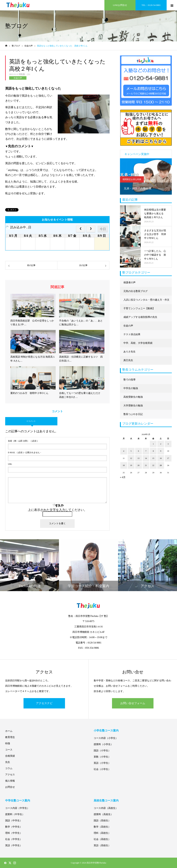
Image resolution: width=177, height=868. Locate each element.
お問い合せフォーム (133, 703)
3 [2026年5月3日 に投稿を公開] (168, 444)
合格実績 (10, 756)
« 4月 (123, 477)
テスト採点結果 (132, 334)
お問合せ (10, 787)
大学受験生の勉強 (133, 406)
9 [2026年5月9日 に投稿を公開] (161, 451)
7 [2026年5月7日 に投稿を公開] (146, 451)
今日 (103, 229)
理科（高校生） (102, 833)
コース (9, 750)
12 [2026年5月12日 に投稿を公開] (131, 458)
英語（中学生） (14, 845)
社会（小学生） (102, 769)
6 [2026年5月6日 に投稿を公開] (138, 451)
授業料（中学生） (15, 814)
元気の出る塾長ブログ (136, 291)
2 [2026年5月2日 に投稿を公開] (161, 444)
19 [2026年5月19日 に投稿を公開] (131, 465)
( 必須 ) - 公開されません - (24, 452)
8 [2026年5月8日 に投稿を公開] (153, 451)
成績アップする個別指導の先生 (140, 317)
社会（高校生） (102, 839)
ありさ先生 (129, 352)
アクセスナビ (44, 703)
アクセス (10, 775)
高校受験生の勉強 (133, 397)
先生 (8, 762)
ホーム (9, 731)
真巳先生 (128, 360)
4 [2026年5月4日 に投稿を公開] (124, 451)
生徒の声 (18, 78)
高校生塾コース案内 (106, 801)
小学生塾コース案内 (106, 731)
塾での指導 (129, 380)
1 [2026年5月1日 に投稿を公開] (153, 444)
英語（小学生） (102, 763)
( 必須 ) (23, 441)
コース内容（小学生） (106, 738)
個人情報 (10, 781)
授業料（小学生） (103, 744)
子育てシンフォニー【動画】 (139, 308)
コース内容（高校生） (106, 808)
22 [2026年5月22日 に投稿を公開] (153, 465)
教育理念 (10, 737)
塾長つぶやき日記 (133, 414)
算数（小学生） (102, 757)
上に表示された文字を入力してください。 (57, 510)
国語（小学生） (102, 751)
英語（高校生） (102, 845)
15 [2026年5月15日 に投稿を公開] (153, 458)
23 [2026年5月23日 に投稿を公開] (161, 465)
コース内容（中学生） (17, 808)
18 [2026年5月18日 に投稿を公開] (124, 465)
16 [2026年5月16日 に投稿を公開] (161, 458)
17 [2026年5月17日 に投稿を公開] (168, 458)
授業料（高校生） (103, 814)
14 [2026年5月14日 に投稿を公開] (146, 458)
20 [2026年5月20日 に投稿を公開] (139, 465)
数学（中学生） (14, 827)
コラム (9, 768)
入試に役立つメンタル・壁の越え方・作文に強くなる (146, 301)
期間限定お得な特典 (132, 179)
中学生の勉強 (131, 388)
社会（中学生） (14, 839)
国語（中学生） (14, 821)
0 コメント (31, 421)
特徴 (8, 743)
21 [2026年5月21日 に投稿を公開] (146, 465)
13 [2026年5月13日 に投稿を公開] (139, 458)
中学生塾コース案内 (18, 801)
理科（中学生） (14, 833)
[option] (146, 176)
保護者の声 (129, 283)
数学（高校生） (102, 827)
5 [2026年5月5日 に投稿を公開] (131, 451)
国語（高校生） (102, 821)
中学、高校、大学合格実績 (138, 343)
